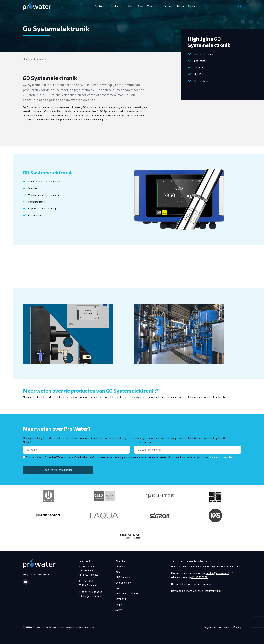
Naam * (27, 442)
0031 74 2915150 (92, 592)
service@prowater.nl (217, 573)
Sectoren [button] (100, 6)
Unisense (120, 566)
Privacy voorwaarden (221, 457)
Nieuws (181, 6)
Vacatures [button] (153, 6)
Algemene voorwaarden (218, 627)
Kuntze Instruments (127, 593)
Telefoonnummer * (145, 442)
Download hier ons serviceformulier (191, 584)
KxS (118, 572)
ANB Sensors (123, 577)
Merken (37, 59)
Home (26, 59)
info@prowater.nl (92, 596)
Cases (141, 6)
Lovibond (121, 599)
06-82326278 (200, 577)
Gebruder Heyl (123, 583)
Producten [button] (116, 6)
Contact (193, 6)
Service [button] (168, 6)
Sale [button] (130, 6)
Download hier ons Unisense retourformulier (196, 591)
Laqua (119, 604)
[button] (26, 582)
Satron (119, 610)
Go (117, 588)
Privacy (237, 627)
